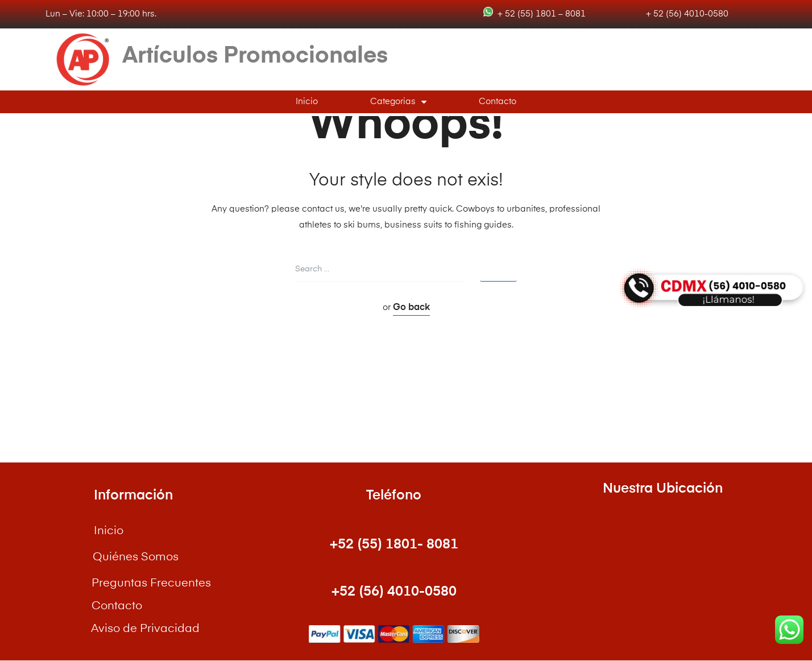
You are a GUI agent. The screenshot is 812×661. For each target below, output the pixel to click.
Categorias (398, 102)
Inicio (307, 102)
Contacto (498, 102)
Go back (411, 308)
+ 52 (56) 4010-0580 (686, 14)
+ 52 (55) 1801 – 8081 (539, 14)
